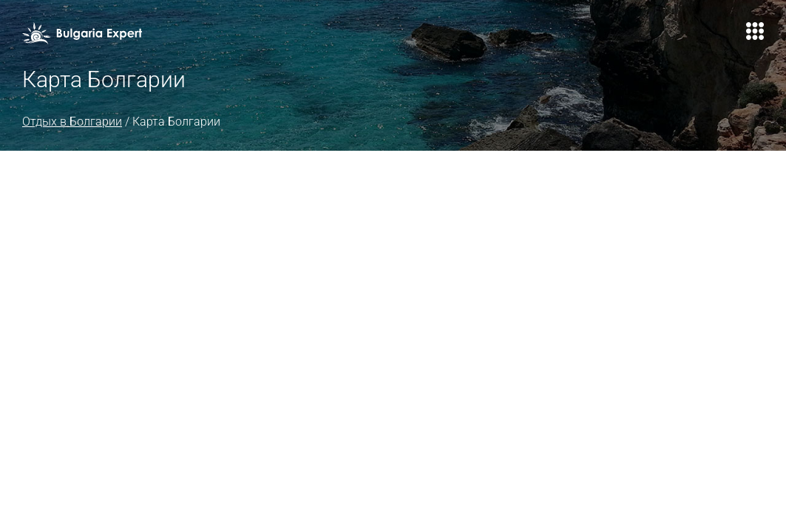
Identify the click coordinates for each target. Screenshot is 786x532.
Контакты (613, 37)
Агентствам (539, 37)
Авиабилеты (384, 37)
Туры (278, 37)
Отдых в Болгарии (94, 160)
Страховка (463, 37)
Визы (321, 37)
